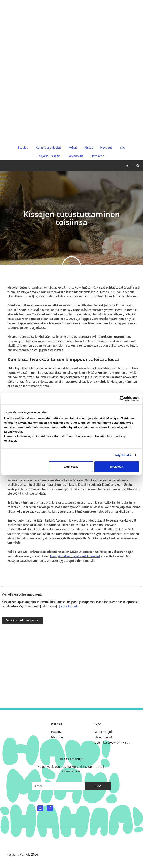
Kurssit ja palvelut (48, 147)
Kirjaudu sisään (49, 156)
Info (122, 147)
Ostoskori (97, 156)
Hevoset (106, 147)
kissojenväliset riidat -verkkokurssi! (75, 556)
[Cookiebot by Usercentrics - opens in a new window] (122, 399)
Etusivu (23, 147)
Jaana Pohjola (69, 606)
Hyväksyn (117, 467)
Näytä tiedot (124, 455)
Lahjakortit (75, 156)
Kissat (89, 147)
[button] (138, 166)
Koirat (73, 147)
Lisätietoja (71, 467)
